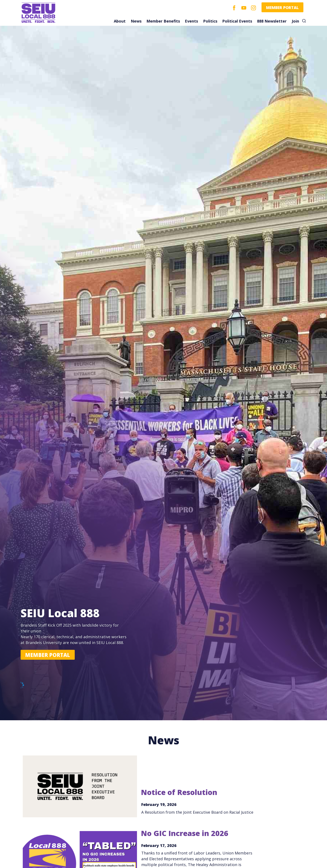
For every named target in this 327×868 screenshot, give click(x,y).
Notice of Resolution (179, 792)
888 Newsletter (272, 21)
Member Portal (282, 8)
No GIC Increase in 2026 (185, 833)
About (120, 21)
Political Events (237, 21)
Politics (210, 21)
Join (295, 21)
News (136, 21)
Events (191, 21)
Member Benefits (163, 21)
